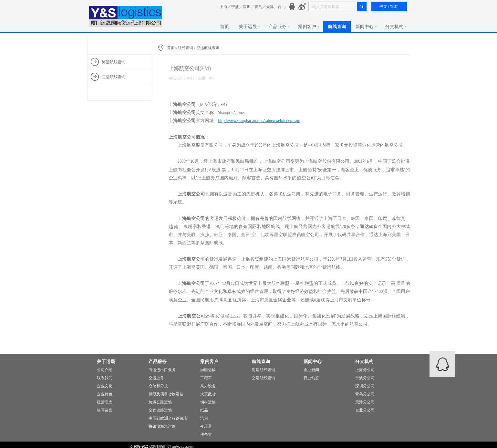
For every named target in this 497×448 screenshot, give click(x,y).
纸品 (204, 410)
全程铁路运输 (160, 410)
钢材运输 (208, 402)
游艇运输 (208, 370)
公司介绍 (105, 370)
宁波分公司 (365, 378)
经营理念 (105, 402)
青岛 (258, 7)
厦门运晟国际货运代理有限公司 (126, 16)
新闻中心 (366, 26)
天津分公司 (365, 402)
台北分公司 (365, 410)
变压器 (206, 426)
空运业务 (156, 378)
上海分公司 (365, 370)
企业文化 (105, 386)
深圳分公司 (365, 386)
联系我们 (105, 378)
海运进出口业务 (162, 370)
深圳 (247, 7)
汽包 (204, 418)
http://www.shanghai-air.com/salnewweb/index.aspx (259, 120)
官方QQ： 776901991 (293, 7)
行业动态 (311, 378)
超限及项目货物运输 (166, 394)
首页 (224, 26)
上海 (223, 7)
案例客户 (309, 26)
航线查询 (337, 26)
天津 (270, 7)
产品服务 (279, 26)
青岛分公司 (365, 394)
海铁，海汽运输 (162, 426)
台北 (282, 7)
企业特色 (105, 394)
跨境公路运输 (160, 402)
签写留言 (105, 410)
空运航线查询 (208, 48)
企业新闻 (311, 370)
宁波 (235, 7)
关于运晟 (249, 26)
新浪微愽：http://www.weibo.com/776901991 (302, 7)
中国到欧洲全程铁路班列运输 (168, 419)
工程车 (206, 378)
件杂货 (206, 434)
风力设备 (208, 386)
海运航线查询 (264, 370)
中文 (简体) (389, 6)
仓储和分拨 (158, 386)
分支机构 (396, 26)
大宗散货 (208, 394)
